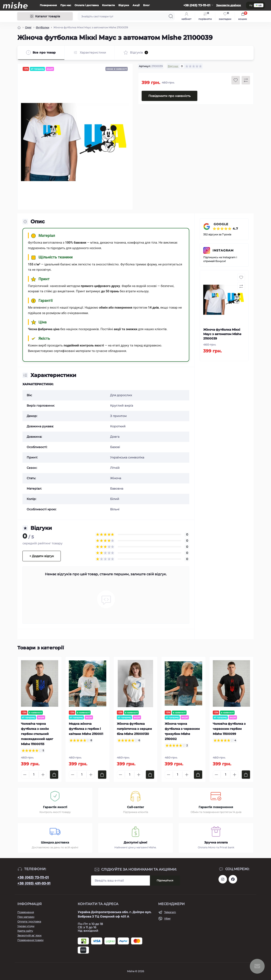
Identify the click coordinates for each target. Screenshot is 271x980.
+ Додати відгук (42, 556)
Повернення (48, 5)
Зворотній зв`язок (29, 935)
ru (251, 5)
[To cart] (54, 775)
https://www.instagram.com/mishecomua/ (223, 879)
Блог (146, 5)
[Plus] (43, 775)
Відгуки (124, 5)
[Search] (171, 16)
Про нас (66, 5)
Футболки (42, 27)
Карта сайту (25, 931)
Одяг (28, 27)
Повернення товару (30, 940)
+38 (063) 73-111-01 (33, 877)
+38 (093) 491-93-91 (34, 883)
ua (259, 5)
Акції (136, 5)
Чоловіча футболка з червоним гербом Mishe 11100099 (229, 729)
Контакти (109, 5)
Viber (167, 919)
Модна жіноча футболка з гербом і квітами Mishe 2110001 (86, 729)
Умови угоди (26, 926)
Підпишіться (165, 880)
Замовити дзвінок (229, 5)
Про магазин (26, 917)
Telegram (170, 912)
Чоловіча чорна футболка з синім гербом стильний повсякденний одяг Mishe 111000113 (37, 734)
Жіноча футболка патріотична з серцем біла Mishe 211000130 (134, 729)
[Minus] (25, 775)
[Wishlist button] (236, 80)
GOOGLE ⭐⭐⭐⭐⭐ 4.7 (225, 226)
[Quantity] (34, 775)
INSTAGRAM (223, 250)
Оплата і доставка (87, 5)
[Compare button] (246, 80)
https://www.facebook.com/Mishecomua (233, 879)
